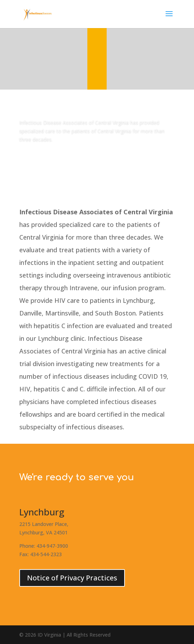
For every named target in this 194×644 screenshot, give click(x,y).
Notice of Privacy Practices (72, 578)
